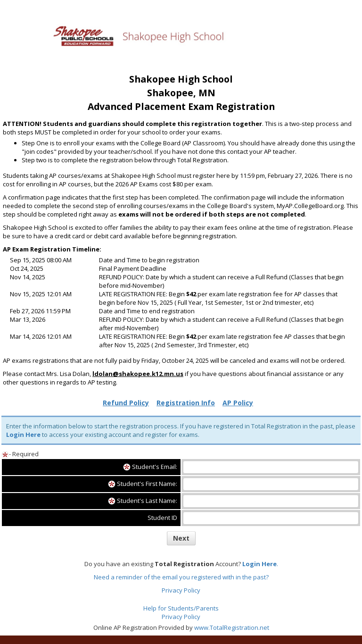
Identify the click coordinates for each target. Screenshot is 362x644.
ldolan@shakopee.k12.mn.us (138, 374)
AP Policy (238, 403)
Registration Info (186, 403)
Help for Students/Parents (181, 608)
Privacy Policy (181, 590)
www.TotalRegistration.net (232, 627)
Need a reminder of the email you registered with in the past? (181, 577)
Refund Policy (126, 403)
